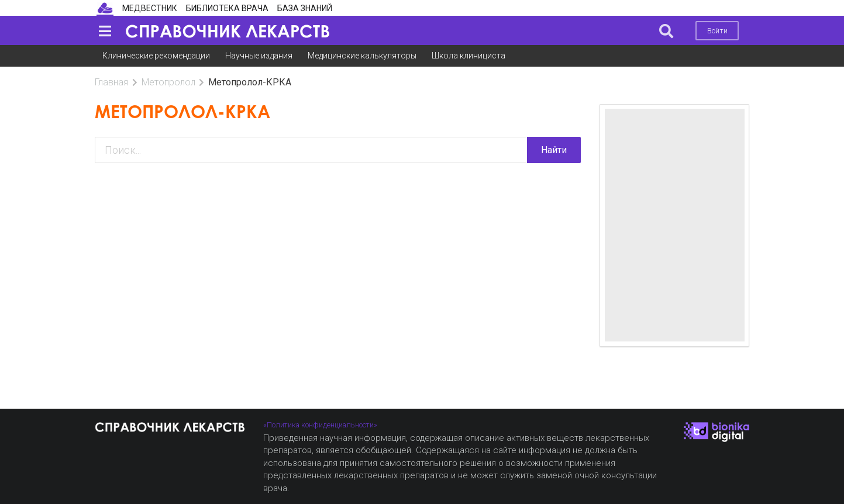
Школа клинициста (468, 56)
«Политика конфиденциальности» (320, 425)
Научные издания (259, 56)
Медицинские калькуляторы (362, 56)
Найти (554, 150)
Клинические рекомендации (156, 56)
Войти (717, 31)
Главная (111, 82)
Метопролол (168, 82)
